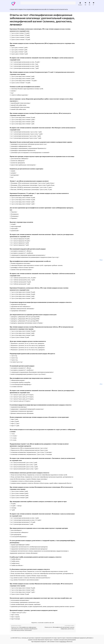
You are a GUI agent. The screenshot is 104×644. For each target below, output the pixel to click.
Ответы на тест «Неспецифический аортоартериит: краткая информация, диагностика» (59, 627)
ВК (85, 4)
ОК (89, 4)
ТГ (93, 4)
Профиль (80, 4)
